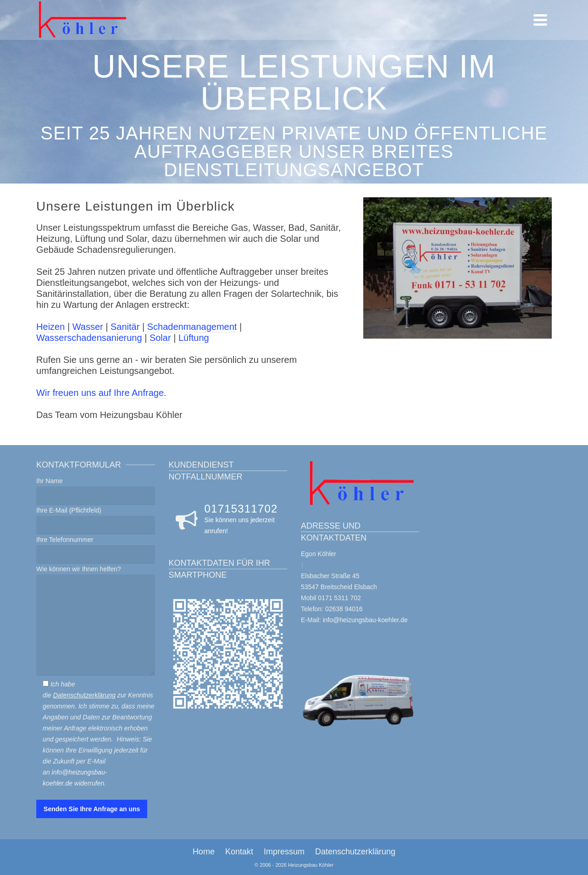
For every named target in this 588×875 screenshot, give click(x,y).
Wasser (88, 327)
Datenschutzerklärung (84, 695)
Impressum (284, 852)
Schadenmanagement (192, 327)
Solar (160, 338)
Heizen (50, 327)
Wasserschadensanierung (89, 338)
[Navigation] (540, 20)
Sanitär (125, 327)
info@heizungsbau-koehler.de (365, 620)
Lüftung (194, 338)
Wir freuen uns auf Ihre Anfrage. (101, 393)
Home (204, 852)
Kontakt (239, 852)
